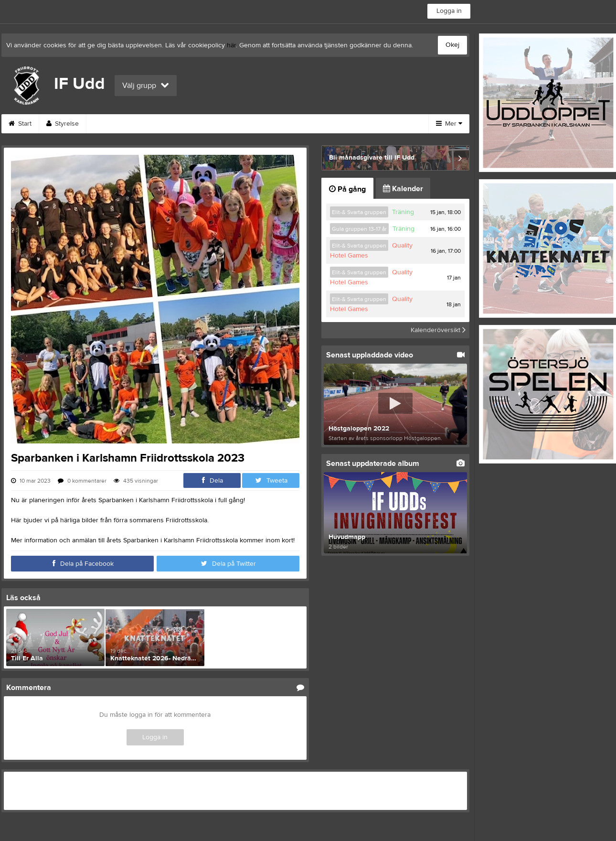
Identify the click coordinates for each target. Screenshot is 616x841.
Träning (403, 212)
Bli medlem (302, 124)
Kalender (403, 189)
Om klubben (199, 124)
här (231, 45)
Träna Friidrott (362, 124)
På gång (347, 189)
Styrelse (63, 124)
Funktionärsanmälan (127, 124)
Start (20, 124)
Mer (449, 124)
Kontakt (251, 124)
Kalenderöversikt (438, 330)
